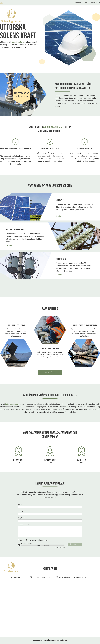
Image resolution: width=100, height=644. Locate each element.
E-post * (21, 511)
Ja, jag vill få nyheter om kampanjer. (34, 540)
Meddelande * (23, 525)
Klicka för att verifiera (43, 545)
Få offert (59, 216)
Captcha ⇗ (60, 547)
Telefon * (21, 518)
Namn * (21, 504)
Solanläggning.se (18, 42)
